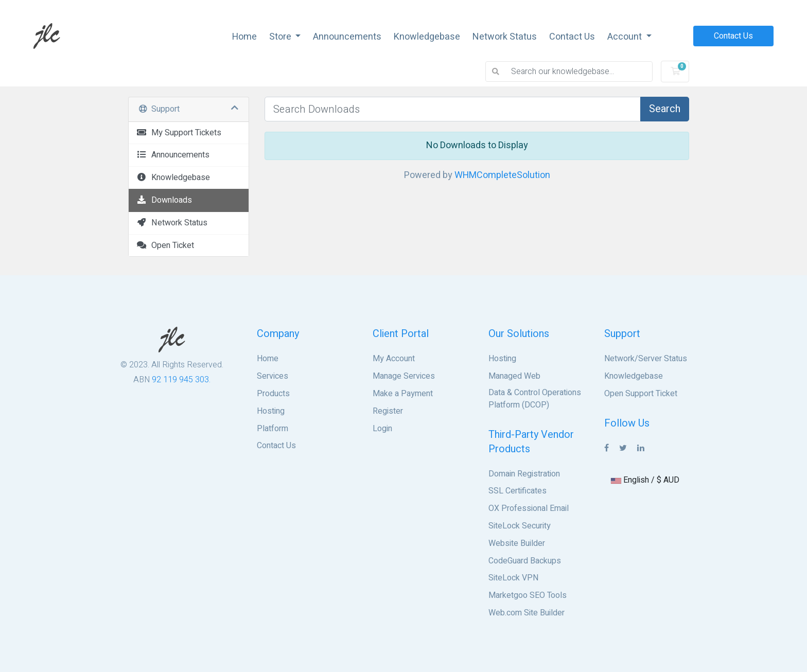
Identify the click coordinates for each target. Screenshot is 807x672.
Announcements (347, 37)
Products (273, 394)
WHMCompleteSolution (502, 175)
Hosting (271, 411)
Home (244, 37)
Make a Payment (403, 394)
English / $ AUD (645, 480)
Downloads (164, 200)
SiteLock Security (520, 526)
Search (665, 109)
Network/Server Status (646, 359)
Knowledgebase (427, 37)
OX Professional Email (529, 508)
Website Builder (517, 543)
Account (626, 37)
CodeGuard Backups (525, 561)
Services (273, 376)
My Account (394, 359)
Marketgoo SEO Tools (528, 595)
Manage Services (404, 376)
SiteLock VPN (513, 578)
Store (281, 37)
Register (388, 411)
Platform (273, 429)
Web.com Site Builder (527, 613)
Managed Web (514, 376)
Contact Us (572, 37)
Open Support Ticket (641, 394)
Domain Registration (524, 474)
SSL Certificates (517, 491)
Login (382, 429)
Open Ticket (165, 245)
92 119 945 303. (181, 380)
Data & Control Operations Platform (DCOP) (535, 399)
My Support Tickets (179, 133)
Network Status (505, 37)
